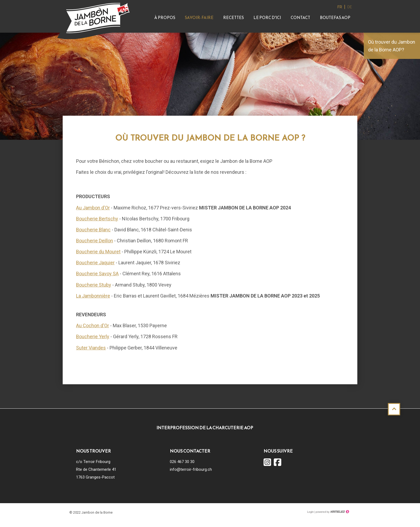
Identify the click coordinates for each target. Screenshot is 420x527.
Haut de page (394, 409)
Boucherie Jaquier (95, 263)
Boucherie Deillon (95, 241)
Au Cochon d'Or (93, 325)
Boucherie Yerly (93, 336)
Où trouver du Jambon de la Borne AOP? (392, 46)
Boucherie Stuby (94, 285)
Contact (300, 18)
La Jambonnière (93, 296)
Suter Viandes (91, 348)
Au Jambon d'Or (93, 208)
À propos (165, 18)
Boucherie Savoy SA (97, 274)
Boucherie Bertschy (97, 219)
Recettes (233, 18)
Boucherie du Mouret (98, 252)
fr (340, 7)
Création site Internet (332, 512)
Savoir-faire (199, 18)
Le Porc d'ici (267, 18)
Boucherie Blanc (93, 230)
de (350, 7)
